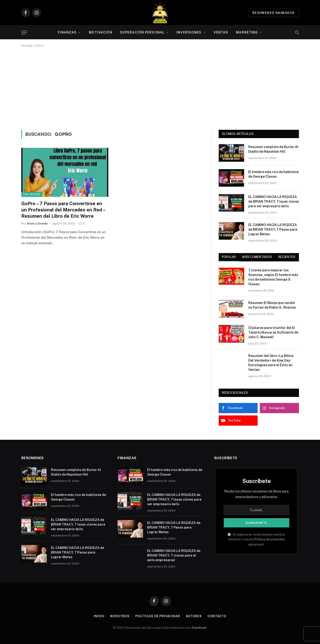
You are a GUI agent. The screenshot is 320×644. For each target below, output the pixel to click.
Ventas (221, 32)
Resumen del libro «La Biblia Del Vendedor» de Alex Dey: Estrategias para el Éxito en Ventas (271, 363)
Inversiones (189, 32)
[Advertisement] (160, 88)
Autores (194, 616)
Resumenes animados (274, 13)
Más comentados (257, 257)
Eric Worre (32, 194)
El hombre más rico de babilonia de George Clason (273, 174)
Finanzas (67, 32)
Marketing (247, 32)
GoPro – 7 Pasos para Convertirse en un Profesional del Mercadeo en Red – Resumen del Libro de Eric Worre (63, 210)
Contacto (217, 616)
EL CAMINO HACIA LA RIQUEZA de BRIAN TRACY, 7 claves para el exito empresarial (174, 555)
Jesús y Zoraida (37, 223)
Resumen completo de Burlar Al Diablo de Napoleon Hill (273, 149)
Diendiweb (199, 628)
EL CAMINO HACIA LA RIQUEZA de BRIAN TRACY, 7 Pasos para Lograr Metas (273, 229)
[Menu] (24, 33)
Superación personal (142, 32)
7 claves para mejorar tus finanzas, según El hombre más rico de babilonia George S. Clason (273, 277)
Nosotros (120, 616)
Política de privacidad (270, 539)
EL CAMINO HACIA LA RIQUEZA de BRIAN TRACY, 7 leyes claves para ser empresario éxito (274, 201)
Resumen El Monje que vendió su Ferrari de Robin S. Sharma (272, 305)
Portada (27, 46)
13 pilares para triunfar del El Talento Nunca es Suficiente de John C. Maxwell (273, 332)
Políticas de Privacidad (158, 616)
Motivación (101, 32)
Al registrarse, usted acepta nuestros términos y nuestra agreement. (256, 539)
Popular (229, 257)
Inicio (99, 616)
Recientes (287, 257)
